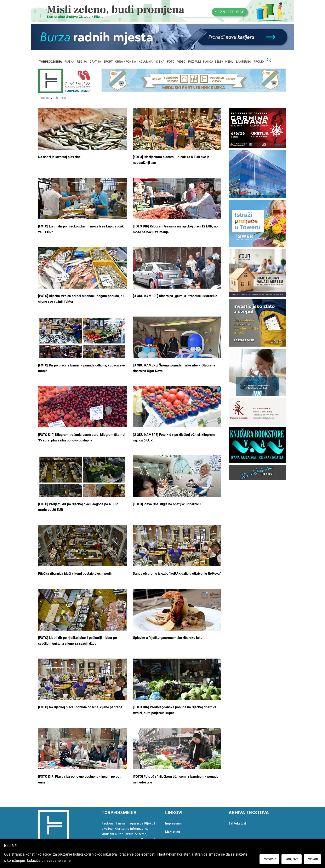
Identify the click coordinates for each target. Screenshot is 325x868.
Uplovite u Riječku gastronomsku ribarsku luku (168, 638)
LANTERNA (243, 62)
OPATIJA (95, 62)
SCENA (160, 62)
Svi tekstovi (237, 823)
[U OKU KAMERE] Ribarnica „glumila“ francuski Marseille (175, 296)
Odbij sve (292, 859)
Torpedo (43, 98)
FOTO (171, 62)
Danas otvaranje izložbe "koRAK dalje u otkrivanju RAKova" (177, 574)
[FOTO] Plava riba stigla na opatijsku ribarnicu (167, 504)
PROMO (259, 62)
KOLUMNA (146, 62)
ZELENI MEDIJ (224, 62)
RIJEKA (69, 62)
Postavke (269, 859)
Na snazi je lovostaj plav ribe (59, 157)
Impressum (173, 823)
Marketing (173, 832)
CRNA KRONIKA (126, 62)
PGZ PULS (195, 62)
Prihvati (312, 859)
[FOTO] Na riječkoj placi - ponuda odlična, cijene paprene (80, 707)
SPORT (108, 62)
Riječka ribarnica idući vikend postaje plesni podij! (75, 574)
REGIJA (82, 62)
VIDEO (181, 62)
